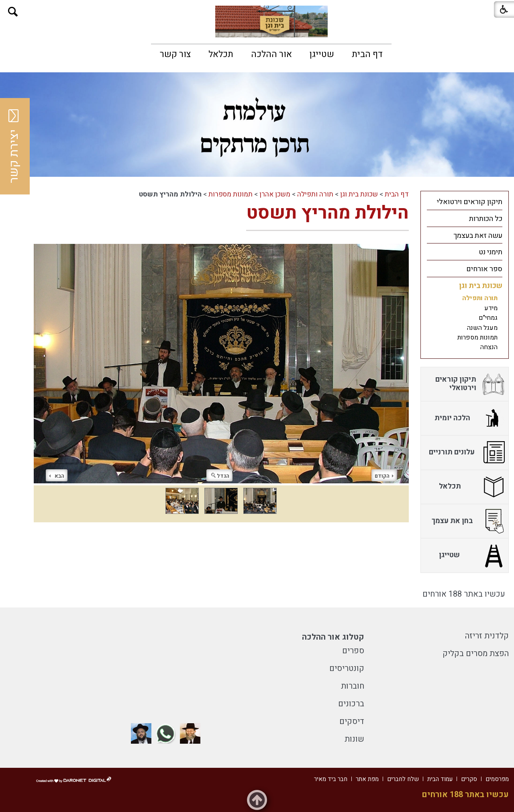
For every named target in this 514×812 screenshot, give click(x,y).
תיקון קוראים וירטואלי (470, 202)
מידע (491, 308)
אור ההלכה (271, 54)
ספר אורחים (484, 269)
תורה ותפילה (315, 194)
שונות (354, 739)
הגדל (220, 476)
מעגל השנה (482, 328)
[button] (13, 12)
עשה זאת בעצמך (478, 236)
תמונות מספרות (230, 194)
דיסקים (352, 721)
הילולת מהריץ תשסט (327, 213)
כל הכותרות (486, 219)
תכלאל (221, 54)
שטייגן (322, 54)
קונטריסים (347, 668)
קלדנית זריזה (487, 636)
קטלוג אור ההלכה (333, 637)
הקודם (384, 476)
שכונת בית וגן (359, 194)
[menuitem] (367, 54)
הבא (57, 476)
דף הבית (367, 54)
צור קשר (175, 54)
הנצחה (489, 347)
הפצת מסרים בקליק (476, 653)
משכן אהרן (275, 194)
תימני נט (491, 252)
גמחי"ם (488, 318)
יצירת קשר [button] (14, 146)
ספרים (353, 651)
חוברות (353, 686)
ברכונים (351, 704)
